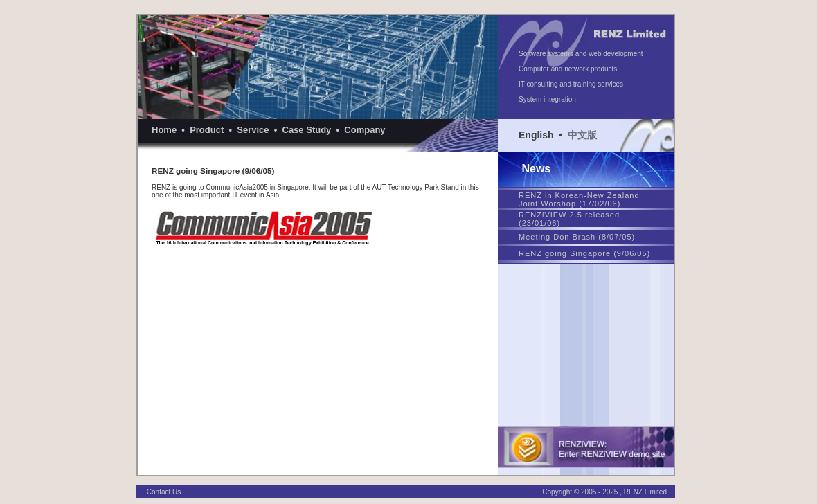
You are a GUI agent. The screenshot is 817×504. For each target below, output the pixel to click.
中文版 (582, 135)
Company (365, 130)
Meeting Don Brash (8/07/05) (577, 237)
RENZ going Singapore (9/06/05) (584, 253)
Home (164, 130)
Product (207, 130)
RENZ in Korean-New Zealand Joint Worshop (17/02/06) (579, 199)
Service (253, 130)
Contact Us (164, 486)
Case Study (307, 130)
